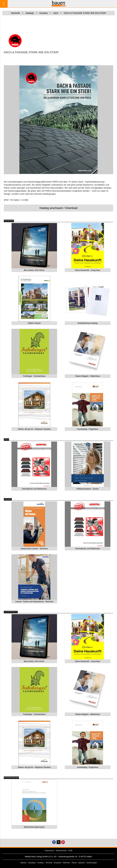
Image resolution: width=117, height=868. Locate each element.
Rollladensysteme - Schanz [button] (88, 489)
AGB (70, 851)
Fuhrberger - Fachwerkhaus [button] (34, 376)
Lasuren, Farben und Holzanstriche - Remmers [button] (34, 602)
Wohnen (66, 863)
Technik (49, 863)
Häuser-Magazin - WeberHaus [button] (88, 376)
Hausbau (32, 863)
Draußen (58, 863)
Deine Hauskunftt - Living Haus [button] (88, 270)
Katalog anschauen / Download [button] (58, 208)
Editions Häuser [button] (34, 323)
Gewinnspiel (92, 863)
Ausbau (41, 863)
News (74, 863)
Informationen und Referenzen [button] (34, 489)
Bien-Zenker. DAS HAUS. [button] (34, 270)
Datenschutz (61, 851)
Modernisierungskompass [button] (34, 827)
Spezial (81, 863)
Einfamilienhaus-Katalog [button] (88, 323)
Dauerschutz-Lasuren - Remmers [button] (34, 549)
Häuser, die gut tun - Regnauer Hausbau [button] (34, 429)
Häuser (23, 863)
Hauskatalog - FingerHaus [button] (88, 429)
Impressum (50, 851)
